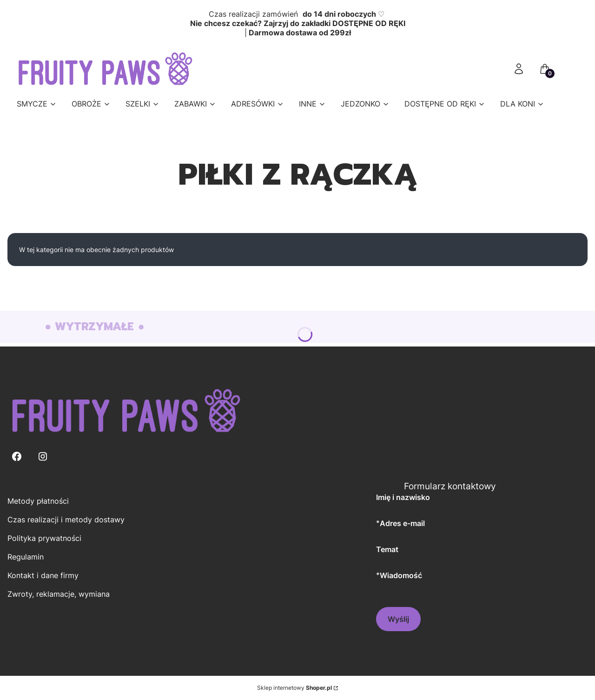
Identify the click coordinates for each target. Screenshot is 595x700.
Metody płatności (38, 501)
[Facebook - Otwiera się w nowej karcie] (17, 457)
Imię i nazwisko (403, 497)
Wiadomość (401, 575)
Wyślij (398, 619)
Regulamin (26, 557)
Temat (387, 549)
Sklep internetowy (294, 688)
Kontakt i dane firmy (43, 575)
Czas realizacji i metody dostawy (66, 520)
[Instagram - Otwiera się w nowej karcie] (43, 457)
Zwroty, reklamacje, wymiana (59, 594)
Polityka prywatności (44, 538)
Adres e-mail (402, 523)
